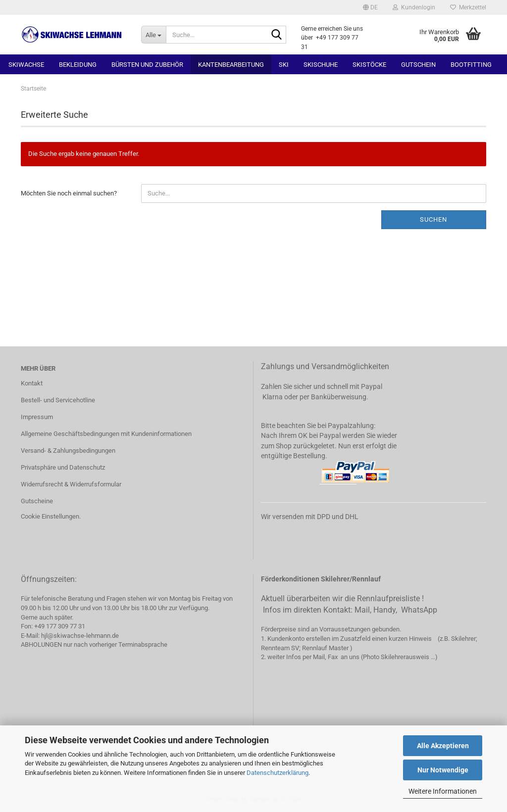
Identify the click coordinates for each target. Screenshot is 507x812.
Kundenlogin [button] (414, 7)
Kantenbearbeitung (231, 65)
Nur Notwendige (443, 770)
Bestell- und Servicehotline (58, 400)
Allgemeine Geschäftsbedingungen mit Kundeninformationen (106, 434)
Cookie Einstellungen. (51, 516)
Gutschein (418, 65)
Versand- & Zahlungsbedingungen (68, 451)
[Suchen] (277, 35)
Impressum (37, 417)
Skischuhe (321, 65)
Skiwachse (26, 65)
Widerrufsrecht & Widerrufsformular (71, 484)
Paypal (372, 386)
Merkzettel (468, 7)
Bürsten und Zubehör (147, 65)
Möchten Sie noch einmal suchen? (69, 193)
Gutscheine (37, 501)
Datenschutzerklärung (278, 773)
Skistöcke (369, 65)
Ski (284, 65)
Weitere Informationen (443, 791)
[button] (370, 7)
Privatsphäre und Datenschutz (63, 467)
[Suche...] (153, 35)
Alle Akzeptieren (443, 746)
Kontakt (32, 383)
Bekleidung (78, 65)
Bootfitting (471, 65)
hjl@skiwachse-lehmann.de (80, 636)
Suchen (433, 219)
